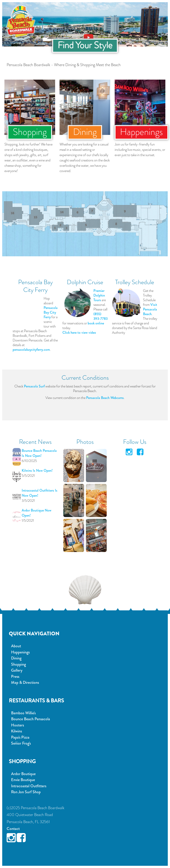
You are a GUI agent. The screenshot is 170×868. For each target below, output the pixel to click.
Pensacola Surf (34, 386)
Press (15, 676)
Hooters (17, 725)
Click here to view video (79, 332)
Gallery (17, 670)
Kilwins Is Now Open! (37, 470)
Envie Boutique (23, 780)
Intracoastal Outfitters (29, 786)
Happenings (20, 652)
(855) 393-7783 (100, 316)
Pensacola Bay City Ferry (51, 312)
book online (96, 323)
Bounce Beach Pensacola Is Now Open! (39, 453)
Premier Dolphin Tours (99, 295)
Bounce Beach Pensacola (31, 719)
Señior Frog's (21, 743)
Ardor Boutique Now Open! (37, 513)
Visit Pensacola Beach (150, 309)
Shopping (18, 664)
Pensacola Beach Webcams (105, 398)
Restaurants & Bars (36, 701)
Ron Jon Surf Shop (26, 792)
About (16, 646)
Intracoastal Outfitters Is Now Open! (40, 493)
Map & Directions (25, 682)
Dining (16, 658)
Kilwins (16, 731)
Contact (13, 829)
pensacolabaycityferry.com (31, 350)
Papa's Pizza (20, 737)
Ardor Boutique (23, 774)
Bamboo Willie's (23, 713)
